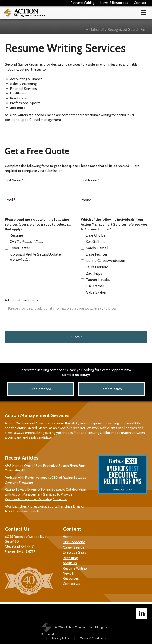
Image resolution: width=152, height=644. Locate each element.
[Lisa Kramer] (111, 286)
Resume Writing (83, 3)
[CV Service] (34, 242)
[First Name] (38, 189)
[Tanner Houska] (111, 280)
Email (10, 200)
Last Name (90, 180)
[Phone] (114, 208)
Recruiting (70, 558)
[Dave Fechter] (111, 254)
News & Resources (114, 3)
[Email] (38, 208)
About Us (70, 563)
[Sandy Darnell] (111, 248)
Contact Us (71, 584)
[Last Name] (114, 189)
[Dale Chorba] (111, 235)
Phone (86, 200)
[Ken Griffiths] (111, 242)
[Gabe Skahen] (111, 293)
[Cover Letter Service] (34, 248)
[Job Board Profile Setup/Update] (34, 257)
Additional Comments (22, 300)
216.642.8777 (26, 551)
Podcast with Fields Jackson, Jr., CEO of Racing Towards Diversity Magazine (46, 480)
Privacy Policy (61, 638)
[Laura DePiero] (111, 267)
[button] (144, 13)
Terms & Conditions (93, 638)
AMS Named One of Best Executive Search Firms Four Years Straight (45, 468)
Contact (140, 3)
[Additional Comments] (76, 316)
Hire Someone (41, 389)
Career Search (111, 389)
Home (68, 537)
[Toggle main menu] (144, 12)
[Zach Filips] (111, 274)
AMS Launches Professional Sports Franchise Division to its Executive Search (45, 509)
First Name (14, 180)
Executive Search (76, 552)
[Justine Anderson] (111, 261)
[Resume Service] (34, 235)
